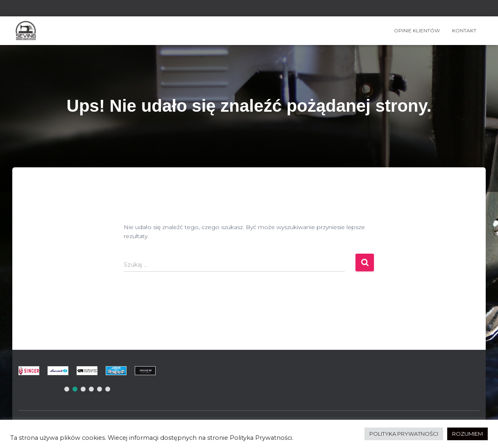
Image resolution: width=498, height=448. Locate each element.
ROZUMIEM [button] (467, 434)
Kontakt (464, 30)
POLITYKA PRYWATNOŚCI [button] (404, 434)
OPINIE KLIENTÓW (417, 30)
